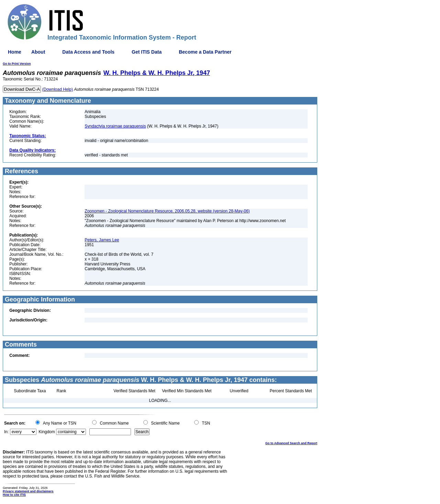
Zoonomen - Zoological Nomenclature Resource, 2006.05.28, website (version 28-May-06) (167, 211)
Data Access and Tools (88, 52)
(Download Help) (58, 89)
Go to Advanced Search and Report (291, 443)
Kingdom (47, 432)
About (38, 52)
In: (6, 432)
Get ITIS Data (147, 52)
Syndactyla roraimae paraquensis (115, 126)
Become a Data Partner (205, 52)
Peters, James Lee (102, 240)
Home (15, 52)
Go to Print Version (17, 64)
